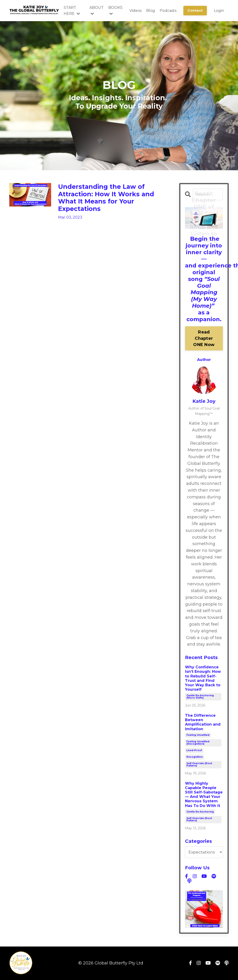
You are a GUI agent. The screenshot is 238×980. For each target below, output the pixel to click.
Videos (136, 11)
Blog (151, 11)
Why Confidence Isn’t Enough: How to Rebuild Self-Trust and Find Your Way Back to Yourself (203, 679)
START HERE (72, 11)
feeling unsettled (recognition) (198, 743)
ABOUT (97, 10)
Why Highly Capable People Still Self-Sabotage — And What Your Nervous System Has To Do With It (204, 795)
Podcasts (168, 11)
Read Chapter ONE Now (204, 339)
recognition (195, 757)
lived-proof (194, 751)
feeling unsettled (198, 735)
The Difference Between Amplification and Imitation (203, 722)
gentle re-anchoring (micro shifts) (200, 697)
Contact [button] (195, 10)
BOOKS (115, 10)
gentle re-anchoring (200, 812)
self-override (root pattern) (199, 765)
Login (219, 11)
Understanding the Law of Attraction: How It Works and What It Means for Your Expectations (111, 200)
